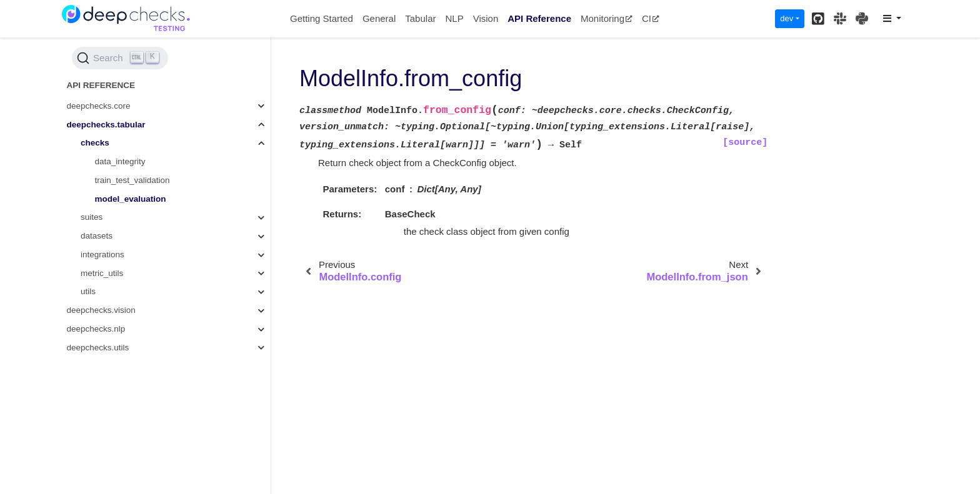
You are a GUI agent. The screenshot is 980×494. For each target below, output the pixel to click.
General (379, 18)
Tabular (420, 18)
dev (787, 18)
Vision (486, 18)
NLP (454, 18)
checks (95, 143)
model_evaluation (131, 199)
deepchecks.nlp (96, 329)
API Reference (539, 18)
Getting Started (322, 18)
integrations (102, 254)
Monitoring (607, 18)
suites (92, 217)
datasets (97, 236)
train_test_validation (132, 180)
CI (651, 18)
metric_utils (102, 273)
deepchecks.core (99, 106)
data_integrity (120, 161)
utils (88, 291)
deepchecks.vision (101, 310)
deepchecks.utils (98, 348)
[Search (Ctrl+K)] (120, 58)
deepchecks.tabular (106, 125)
